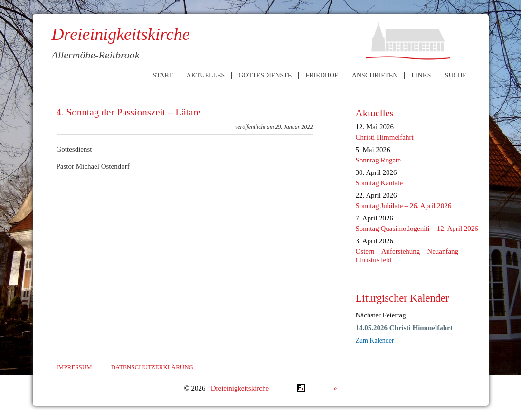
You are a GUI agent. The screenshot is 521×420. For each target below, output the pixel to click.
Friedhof (322, 76)
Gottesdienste (265, 76)
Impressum (74, 367)
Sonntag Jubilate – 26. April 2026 (404, 206)
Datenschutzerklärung (152, 367)
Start (162, 76)
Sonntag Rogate (378, 160)
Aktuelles (206, 76)
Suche (456, 76)
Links (421, 76)
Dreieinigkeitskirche (240, 388)
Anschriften (375, 76)
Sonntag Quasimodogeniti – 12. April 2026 (417, 229)
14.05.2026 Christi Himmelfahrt (404, 328)
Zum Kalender (375, 340)
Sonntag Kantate (379, 183)
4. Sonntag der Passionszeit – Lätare (129, 112)
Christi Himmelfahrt (385, 137)
